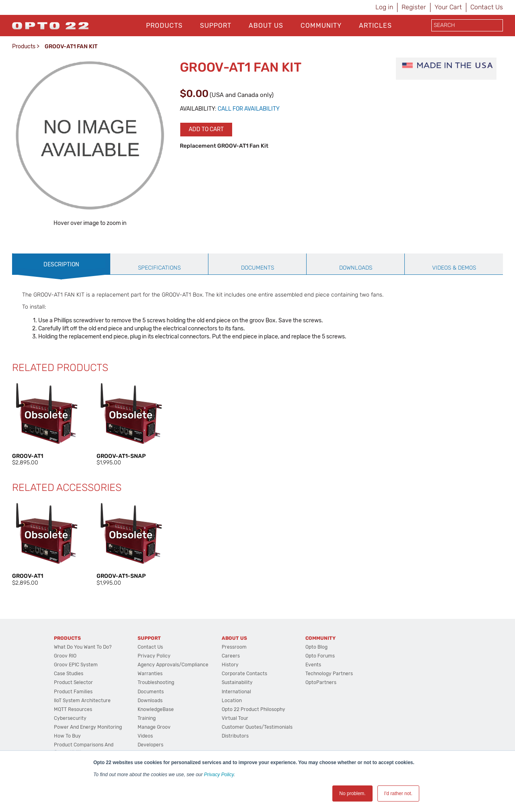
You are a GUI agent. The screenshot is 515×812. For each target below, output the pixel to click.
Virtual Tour (235, 718)
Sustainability (237, 682)
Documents (151, 692)
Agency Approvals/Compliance (173, 665)
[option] (46, 424)
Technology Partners (329, 674)
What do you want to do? (83, 647)
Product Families (73, 692)
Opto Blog (316, 647)
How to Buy (67, 736)
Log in (384, 7)
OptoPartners (321, 682)
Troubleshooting (156, 682)
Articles (375, 26)
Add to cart (206, 129)
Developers (150, 745)
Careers (231, 656)
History (230, 665)
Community (321, 26)
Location (232, 701)
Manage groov (154, 727)
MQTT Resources (73, 709)
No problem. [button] (352, 793)
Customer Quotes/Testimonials (257, 727)
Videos (145, 736)
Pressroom (234, 647)
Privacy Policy (219, 775)
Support (216, 26)
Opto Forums (320, 656)
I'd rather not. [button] (398, 793)
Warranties (150, 674)
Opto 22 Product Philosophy (253, 709)
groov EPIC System (76, 665)
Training (147, 718)
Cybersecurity (70, 718)
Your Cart (448, 7)
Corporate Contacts (244, 674)
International (236, 692)
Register (414, 7)
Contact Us (487, 7)
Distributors (235, 736)
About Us (266, 26)
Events (313, 665)
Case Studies (69, 674)
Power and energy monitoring (88, 727)
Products (164, 26)
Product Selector (73, 682)
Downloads (150, 701)
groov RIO (65, 656)
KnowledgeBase (156, 709)
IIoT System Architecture (82, 701)
